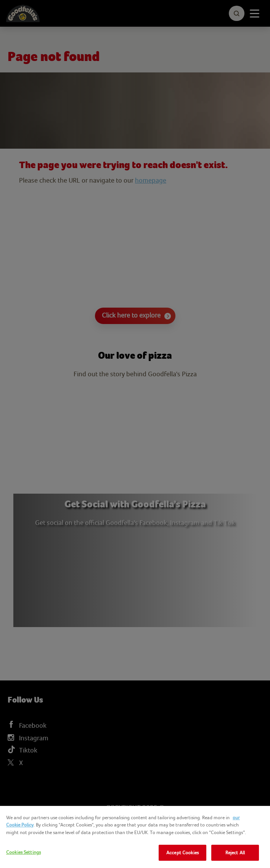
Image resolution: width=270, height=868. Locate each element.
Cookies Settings (23, 852)
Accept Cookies (182, 853)
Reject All (235, 853)
